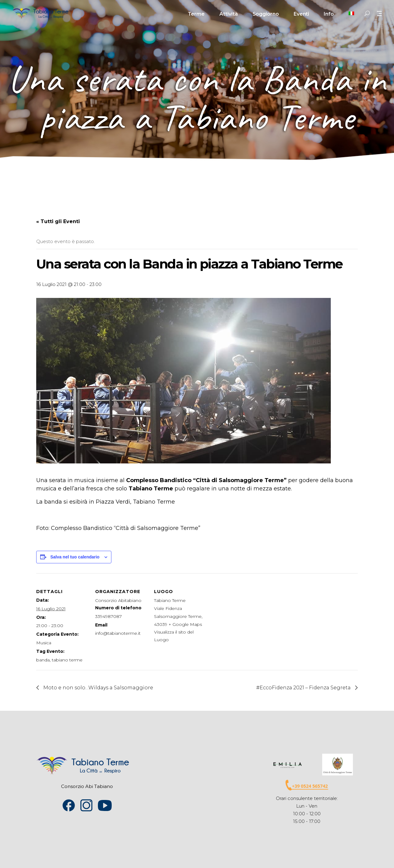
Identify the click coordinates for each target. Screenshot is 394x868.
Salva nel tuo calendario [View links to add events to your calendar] (75, 557)
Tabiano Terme (170, 600)
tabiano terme (67, 660)
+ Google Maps (185, 624)
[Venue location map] (245, 615)
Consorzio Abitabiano (118, 600)
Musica (44, 643)
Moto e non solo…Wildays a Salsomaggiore (98, 688)
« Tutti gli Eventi (58, 221)
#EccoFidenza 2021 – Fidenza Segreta (304, 688)
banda (43, 660)
